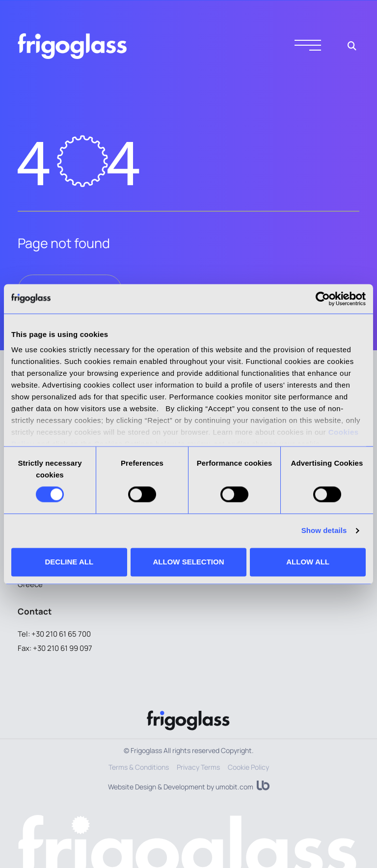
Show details (324, 531)
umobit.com (234, 787)
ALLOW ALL (308, 562)
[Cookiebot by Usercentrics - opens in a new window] (323, 299)
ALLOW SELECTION (188, 562)
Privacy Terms (198, 767)
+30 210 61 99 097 (63, 648)
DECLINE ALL (69, 562)
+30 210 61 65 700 (61, 634)
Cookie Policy (248, 767)
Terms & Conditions (139, 767)
